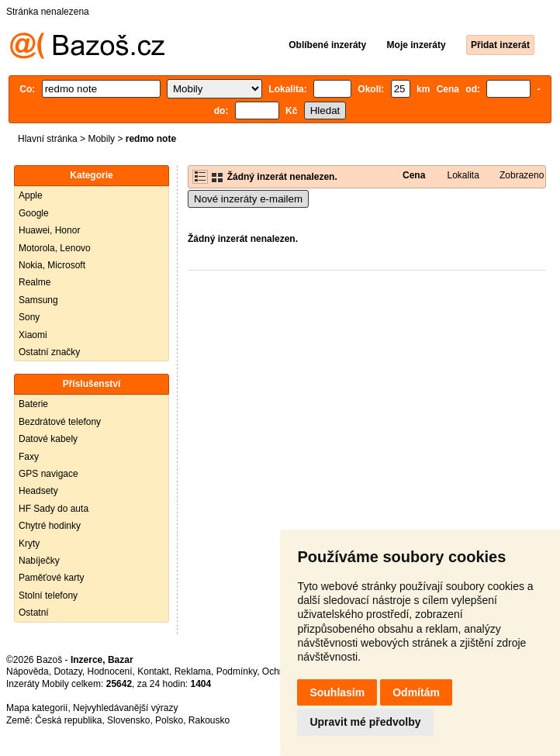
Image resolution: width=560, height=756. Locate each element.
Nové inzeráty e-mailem (248, 199)
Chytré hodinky (50, 526)
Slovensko (128, 720)
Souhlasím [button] (337, 692)
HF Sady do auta (54, 509)
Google (34, 213)
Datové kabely (48, 439)
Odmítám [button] (416, 692)
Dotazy (67, 671)
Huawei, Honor (49, 230)
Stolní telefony (48, 595)
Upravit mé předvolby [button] (365, 722)
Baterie (33, 404)
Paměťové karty (52, 578)
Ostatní (34, 613)
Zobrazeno (522, 175)
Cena (414, 175)
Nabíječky (39, 561)
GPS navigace (48, 474)
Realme (35, 282)
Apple (31, 195)
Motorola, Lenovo (55, 248)
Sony (29, 317)
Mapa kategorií (37, 708)
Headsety (38, 491)
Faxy (29, 457)
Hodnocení (110, 671)
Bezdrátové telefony (60, 422)
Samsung (38, 300)
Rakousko (209, 720)
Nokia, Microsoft (52, 265)
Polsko (169, 720)
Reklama (193, 671)
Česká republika (68, 720)
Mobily (101, 139)
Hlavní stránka (48, 139)
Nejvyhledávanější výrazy (125, 708)
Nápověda (28, 671)
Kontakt (153, 671)
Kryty (29, 544)
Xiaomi (33, 335)
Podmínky (237, 671)
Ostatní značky (49, 352)
